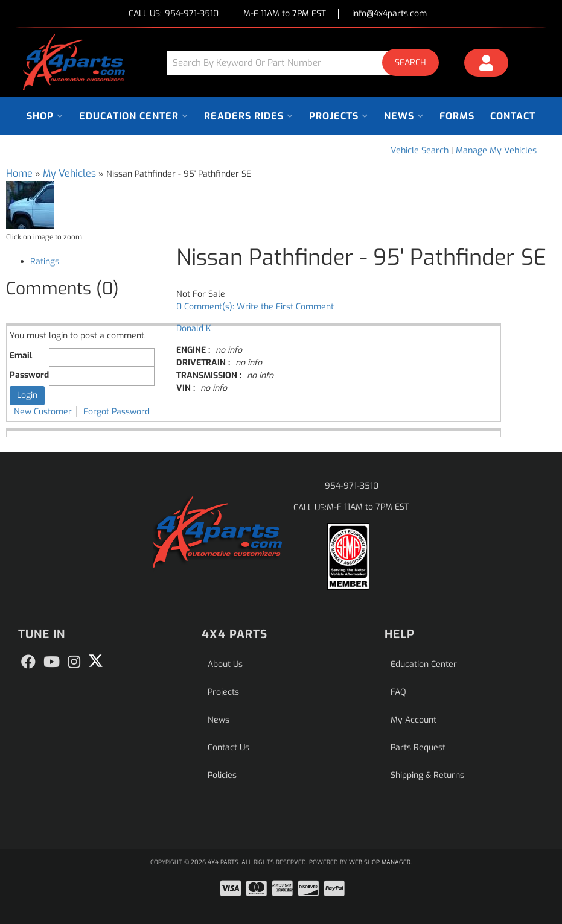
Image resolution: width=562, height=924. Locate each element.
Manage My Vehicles (496, 150)
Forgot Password (117, 412)
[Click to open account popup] (486, 65)
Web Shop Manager (380, 862)
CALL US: (174, 14)
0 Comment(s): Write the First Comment (255, 307)
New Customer (43, 412)
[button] (308, 62)
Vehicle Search (420, 150)
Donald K (193, 328)
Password (29, 375)
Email (21, 356)
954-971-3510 (352, 486)
